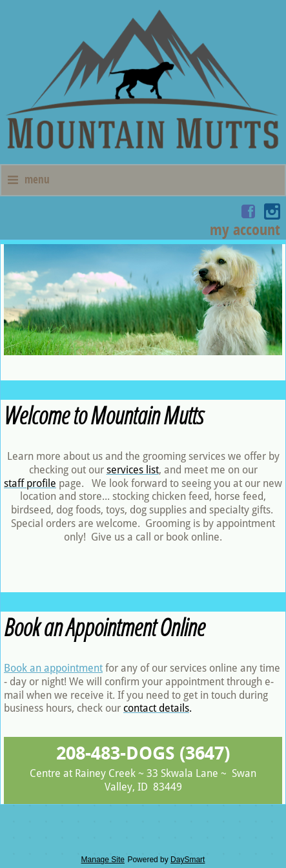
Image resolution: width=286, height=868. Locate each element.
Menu (29, 179)
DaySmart (188, 860)
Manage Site (103, 860)
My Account (245, 229)
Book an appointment (53, 668)
